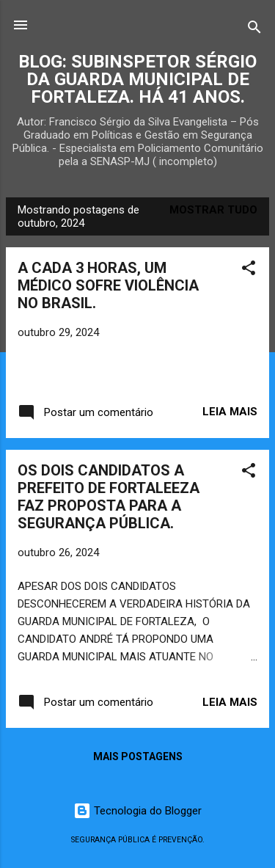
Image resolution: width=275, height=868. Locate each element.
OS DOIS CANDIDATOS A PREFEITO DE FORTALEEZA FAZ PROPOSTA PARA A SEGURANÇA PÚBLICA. (109, 497)
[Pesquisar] (254, 30)
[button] (249, 270)
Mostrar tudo (213, 210)
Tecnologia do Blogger (137, 811)
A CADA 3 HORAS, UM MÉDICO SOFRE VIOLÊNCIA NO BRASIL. (108, 285)
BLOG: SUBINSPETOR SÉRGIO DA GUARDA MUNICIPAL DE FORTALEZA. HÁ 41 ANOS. (137, 79)
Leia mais (230, 412)
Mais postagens (138, 756)
